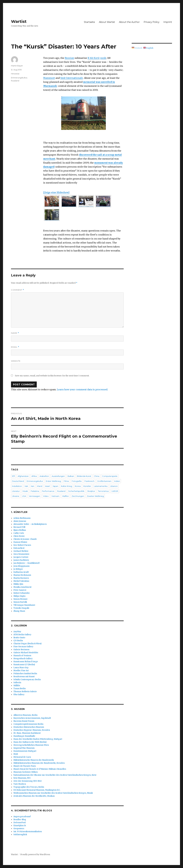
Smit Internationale (72, 78)
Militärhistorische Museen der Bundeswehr (34, 760)
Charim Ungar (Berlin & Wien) (27, 644)
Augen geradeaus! (22, 817)
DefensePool (20, 823)
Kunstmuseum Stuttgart (25, 751)
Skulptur (91, 491)
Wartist (19, 21)
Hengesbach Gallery (23, 659)
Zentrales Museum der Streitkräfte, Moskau (34, 796)
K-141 (94, 58)
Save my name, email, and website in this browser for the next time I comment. (52, 376)
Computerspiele (110, 476)
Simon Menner (21, 599)
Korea (78, 486)
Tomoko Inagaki (21, 608)
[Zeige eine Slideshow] (56, 192)
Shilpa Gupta (19, 596)
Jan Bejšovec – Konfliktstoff (27, 563)
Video (46, 496)
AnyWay (17, 632)
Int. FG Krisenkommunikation (28, 832)
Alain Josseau (20, 521)
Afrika (34, 476)
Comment (18, 290)
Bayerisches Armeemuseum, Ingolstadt (32, 718)
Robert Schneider (22, 593)
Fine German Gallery (23, 647)
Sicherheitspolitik (76, 491)
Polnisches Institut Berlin (25, 674)
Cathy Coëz (19, 533)
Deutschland (18, 481)
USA (24, 496)
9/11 (13, 476)
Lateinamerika (101, 486)
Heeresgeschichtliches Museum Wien (31, 745)
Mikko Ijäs (18, 584)
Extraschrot (19, 548)
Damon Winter (20, 542)
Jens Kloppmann (21, 566)
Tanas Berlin (20, 689)
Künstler (87, 486)
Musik (25, 491)
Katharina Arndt (21, 572)
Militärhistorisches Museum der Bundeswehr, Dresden (39, 763)
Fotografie (77, 481)
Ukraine (16, 496)
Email (15, 347)
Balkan (71, 476)
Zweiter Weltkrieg (95, 496)
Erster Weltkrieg (53, 481)
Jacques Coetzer (21, 557)
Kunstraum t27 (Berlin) (24, 665)
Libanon (114, 486)
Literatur (16, 491)
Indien (117, 481)
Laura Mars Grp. (21, 668)
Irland (40, 486)
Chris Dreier (19, 536)
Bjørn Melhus (20, 530)
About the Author (129, 22)
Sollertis (17, 683)
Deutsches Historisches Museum (29, 727)
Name (15, 333)
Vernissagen (35, 496)
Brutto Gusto (19, 638)
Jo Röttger (18, 569)
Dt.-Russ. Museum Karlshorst (27, 733)
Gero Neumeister (21, 554)
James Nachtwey (21, 560)
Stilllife (17, 686)
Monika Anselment (22, 587)
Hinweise (15, 74)
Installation (17, 486)
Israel (47, 486)
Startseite (89, 22)
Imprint (168, 22)
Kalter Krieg (67, 486)
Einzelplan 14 (20, 826)
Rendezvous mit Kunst (24, 677)
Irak (26, 486)
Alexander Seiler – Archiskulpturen (30, 524)
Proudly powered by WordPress (35, 855)
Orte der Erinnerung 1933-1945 (28, 781)
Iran (33, 486)
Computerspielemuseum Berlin (28, 724)
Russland (15, 81)
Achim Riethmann (22, 518)
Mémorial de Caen (22, 757)
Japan (55, 486)
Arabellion (44, 476)
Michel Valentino (21, 581)
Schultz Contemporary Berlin (27, 680)
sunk (103, 58)
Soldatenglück (20, 835)
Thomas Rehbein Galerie (25, 692)
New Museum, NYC (22, 778)
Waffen (65, 496)
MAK (16, 754)
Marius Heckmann (22, 575)
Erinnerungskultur (19, 78)
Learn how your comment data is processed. (82, 389)
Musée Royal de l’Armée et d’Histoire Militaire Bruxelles (40, 769)
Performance (48, 491)
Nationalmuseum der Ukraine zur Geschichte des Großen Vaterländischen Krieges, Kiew (55, 775)
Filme (66, 481)
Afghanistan (23, 476)
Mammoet (49, 78)
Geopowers (19, 829)
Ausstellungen (58, 476)
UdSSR (115, 491)
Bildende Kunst (84, 476)
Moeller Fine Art (21, 671)
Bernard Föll (19, 527)
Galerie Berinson (21, 650)
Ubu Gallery (19, 695)
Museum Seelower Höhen (26, 772)
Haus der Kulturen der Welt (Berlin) (30, 742)
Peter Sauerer (20, 590)
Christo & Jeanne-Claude (25, 539)
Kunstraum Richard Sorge (26, 662)
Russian (69, 58)
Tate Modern (20, 784)
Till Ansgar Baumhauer (24, 605)
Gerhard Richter (21, 551)
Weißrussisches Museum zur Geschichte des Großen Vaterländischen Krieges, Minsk (53, 793)
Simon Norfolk (20, 602)
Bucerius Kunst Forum (24, 721)
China (97, 476)
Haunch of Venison (22, 656)
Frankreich (89, 481)
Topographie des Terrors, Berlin (29, 787)
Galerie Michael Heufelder (26, 653)
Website (16, 361)
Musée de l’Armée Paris (25, 766)
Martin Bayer (17, 66)
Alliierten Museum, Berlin (25, 715)
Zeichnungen (78, 496)
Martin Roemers (21, 578)
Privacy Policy (152, 22)
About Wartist (107, 22)
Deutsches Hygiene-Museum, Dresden (32, 730)
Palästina (35, 491)
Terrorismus (103, 491)
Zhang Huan (19, 611)
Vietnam (55, 496)
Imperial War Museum (24, 748)
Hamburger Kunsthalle (24, 736)
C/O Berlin (18, 641)
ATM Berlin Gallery (22, 635)
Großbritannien (104, 481)
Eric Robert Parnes (22, 545)
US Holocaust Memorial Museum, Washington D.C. (37, 790)
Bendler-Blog (20, 820)
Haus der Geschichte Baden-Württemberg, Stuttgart (38, 739)
